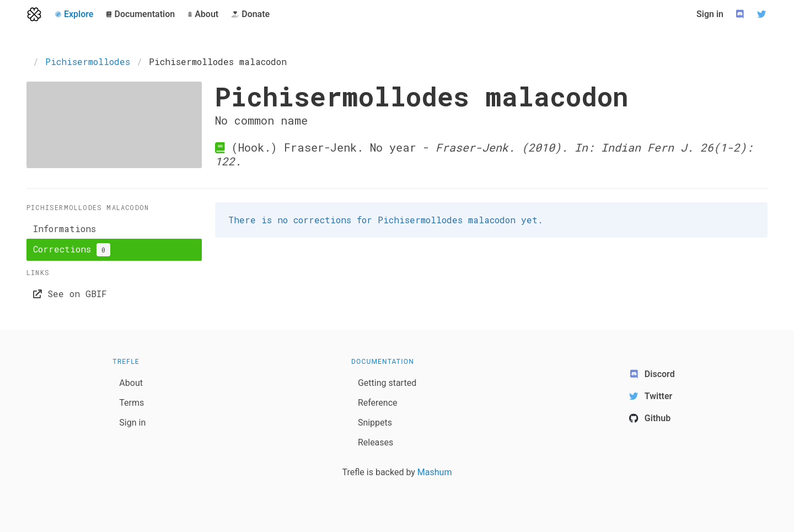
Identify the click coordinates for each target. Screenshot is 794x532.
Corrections (72, 250)
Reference (378, 403)
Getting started (387, 383)
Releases (375, 442)
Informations (65, 229)
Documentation (383, 362)
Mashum (435, 472)
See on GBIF (70, 294)
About (131, 383)
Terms (132, 403)
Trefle (126, 362)
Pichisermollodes (88, 61)
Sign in (710, 14)
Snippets (375, 423)
